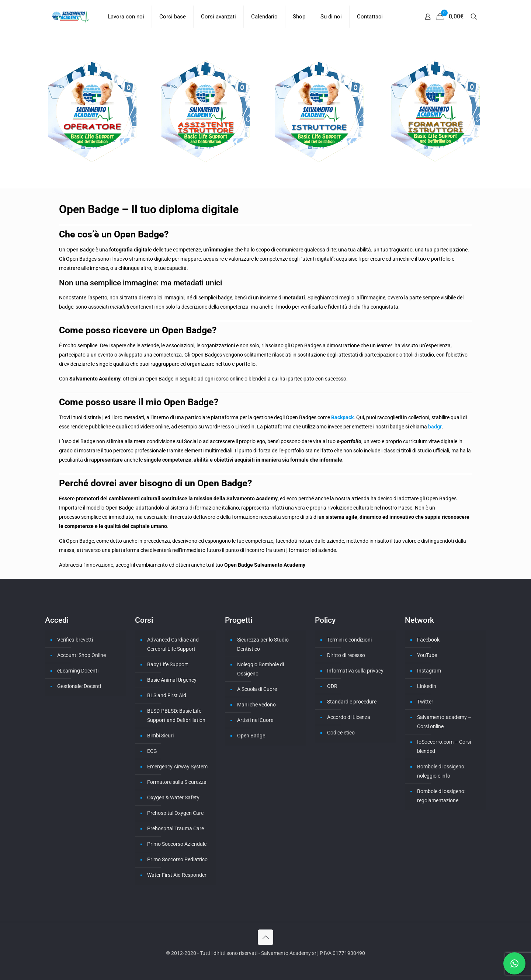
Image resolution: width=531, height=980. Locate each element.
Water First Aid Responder (177, 875)
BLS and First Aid (167, 695)
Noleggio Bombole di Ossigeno (261, 669)
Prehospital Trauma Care (176, 828)
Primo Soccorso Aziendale (177, 844)
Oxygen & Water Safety (173, 797)
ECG (152, 751)
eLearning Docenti (78, 671)
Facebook (428, 640)
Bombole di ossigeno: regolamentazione (441, 796)
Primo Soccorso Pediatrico (177, 859)
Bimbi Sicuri (160, 736)
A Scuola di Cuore (257, 689)
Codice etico (341, 733)
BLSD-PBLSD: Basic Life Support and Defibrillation (176, 715)
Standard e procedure (352, 702)
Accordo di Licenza (349, 717)
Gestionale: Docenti (79, 686)
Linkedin (427, 686)
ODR (332, 686)
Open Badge (251, 736)
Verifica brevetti (75, 640)
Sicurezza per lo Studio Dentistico (263, 644)
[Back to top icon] (265, 937)
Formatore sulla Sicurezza (177, 782)
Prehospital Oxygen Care (175, 813)
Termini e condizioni (349, 640)
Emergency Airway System (177, 767)
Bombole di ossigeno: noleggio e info (441, 771)
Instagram (429, 671)
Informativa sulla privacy (355, 671)
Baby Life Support (168, 664)
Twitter (425, 702)
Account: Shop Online (81, 655)
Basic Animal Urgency (172, 680)
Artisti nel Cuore (255, 720)
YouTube (427, 655)
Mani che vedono (256, 705)
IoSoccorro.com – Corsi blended (444, 746)
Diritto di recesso (346, 655)
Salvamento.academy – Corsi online (444, 722)
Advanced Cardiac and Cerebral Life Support (173, 644)
